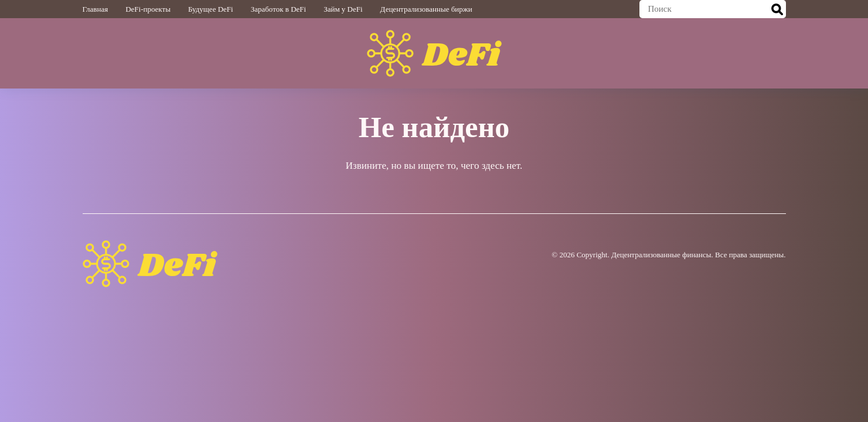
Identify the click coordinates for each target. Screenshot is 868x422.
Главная (96, 9)
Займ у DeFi (343, 9)
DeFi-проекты (148, 9)
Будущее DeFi (211, 9)
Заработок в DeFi (278, 9)
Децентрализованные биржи (426, 9)
